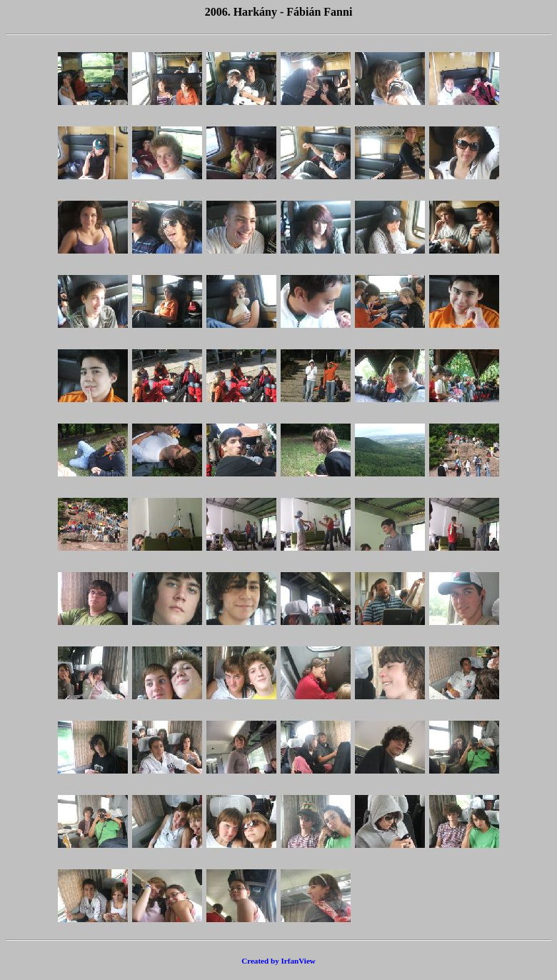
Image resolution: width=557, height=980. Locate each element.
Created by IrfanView (278, 961)
